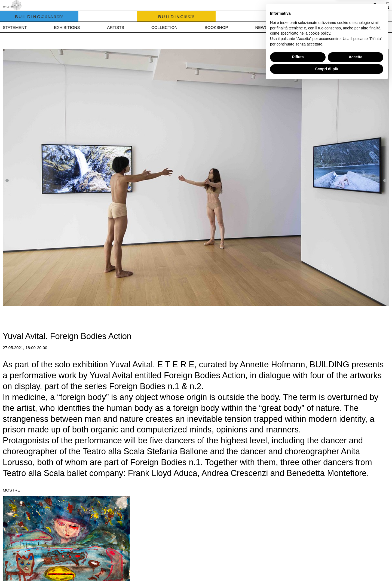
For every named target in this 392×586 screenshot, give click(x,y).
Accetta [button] (356, 559)
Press (301, 27)
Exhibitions (67, 27)
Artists (116, 27)
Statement (15, 27)
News (261, 27)
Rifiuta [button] (298, 559)
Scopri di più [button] (327, 571)
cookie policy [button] (319, 536)
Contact (345, 27)
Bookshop (216, 27)
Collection (164, 27)
